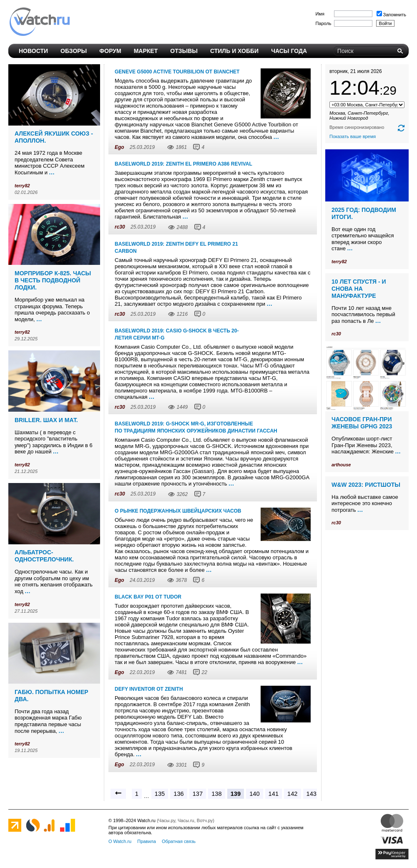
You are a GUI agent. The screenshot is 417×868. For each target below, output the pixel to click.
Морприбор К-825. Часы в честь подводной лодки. (53, 280)
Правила (147, 841)
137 (198, 794)
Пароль (323, 23)
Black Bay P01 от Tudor (148, 597)
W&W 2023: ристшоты (366, 485)
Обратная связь (179, 841)
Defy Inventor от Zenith (149, 689)
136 (178, 794)
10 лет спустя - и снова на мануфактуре (359, 289)
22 (204, 672)
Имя (320, 14)
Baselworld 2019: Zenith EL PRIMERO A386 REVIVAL (183, 164)
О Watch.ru (120, 841)
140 (254, 794)
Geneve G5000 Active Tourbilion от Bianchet (177, 72)
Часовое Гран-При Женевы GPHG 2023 (362, 423)
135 (160, 794)
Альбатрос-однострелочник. (44, 556)
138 (216, 794)
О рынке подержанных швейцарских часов (178, 511)
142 (292, 794)
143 (311, 794)
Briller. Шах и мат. (46, 420)
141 (274, 794)
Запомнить (391, 15)
